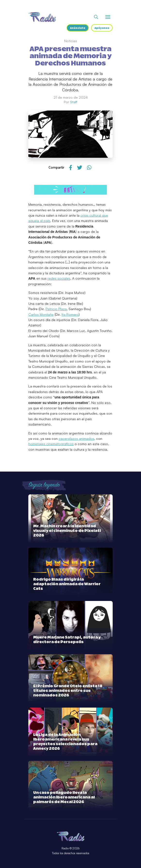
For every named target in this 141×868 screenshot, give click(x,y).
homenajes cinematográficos (51, 444)
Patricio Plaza (56, 309)
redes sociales (59, 278)
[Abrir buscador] (96, 17)
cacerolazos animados (76, 438)
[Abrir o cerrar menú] (108, 17)
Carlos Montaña (41, 314)
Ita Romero (70, 314)
